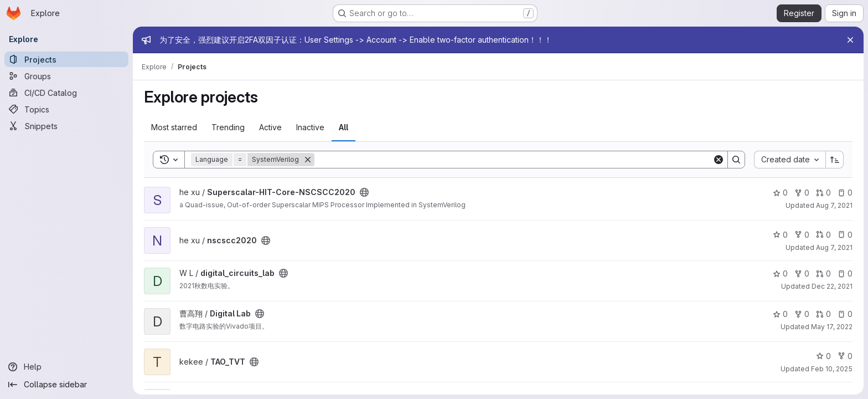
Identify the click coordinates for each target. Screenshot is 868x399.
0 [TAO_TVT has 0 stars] (823, 356)
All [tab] (343, 127)
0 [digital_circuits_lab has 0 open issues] (845, 273)
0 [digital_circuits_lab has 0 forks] (802, 273)
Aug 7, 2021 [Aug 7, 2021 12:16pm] (834, 247)
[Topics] (66, 109)
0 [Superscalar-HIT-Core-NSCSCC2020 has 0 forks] (802, 193)
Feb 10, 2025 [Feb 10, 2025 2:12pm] (832, 369)
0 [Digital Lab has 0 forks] (802, 314)
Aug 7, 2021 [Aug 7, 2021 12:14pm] (834, 205)
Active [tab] (270, 127)
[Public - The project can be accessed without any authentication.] (364, 192)
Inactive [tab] (310, 127)
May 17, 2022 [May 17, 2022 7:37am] (832, 327)
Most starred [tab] (174, 127)
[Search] (513, 160)
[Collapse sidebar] (66, 385)
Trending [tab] (228, 127)
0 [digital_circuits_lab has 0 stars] (780, 273)
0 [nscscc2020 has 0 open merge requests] (823, 235)
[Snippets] (66, 126)
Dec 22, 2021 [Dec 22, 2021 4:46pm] (832, 286)
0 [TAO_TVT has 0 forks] (845, 356)
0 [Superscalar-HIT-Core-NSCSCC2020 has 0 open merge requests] (823, 193)
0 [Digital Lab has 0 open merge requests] (823, 314)
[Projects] (66, 59)
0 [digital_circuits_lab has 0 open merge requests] (823, 273)
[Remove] (308, 160)
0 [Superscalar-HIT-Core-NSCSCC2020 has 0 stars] (780, 193)
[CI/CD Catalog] (66, 93)
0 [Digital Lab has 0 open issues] (845, 314)
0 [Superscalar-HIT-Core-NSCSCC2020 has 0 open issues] (845, 193)
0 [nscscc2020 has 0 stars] (780, 235)
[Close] (850, 40)
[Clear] (719, 160)
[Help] (66, 367)
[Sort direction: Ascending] (835, 160)
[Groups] (66, 76)
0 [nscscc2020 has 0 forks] (802, 235)
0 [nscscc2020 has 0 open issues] (845, 235)
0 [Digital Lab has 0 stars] (780, 314)
